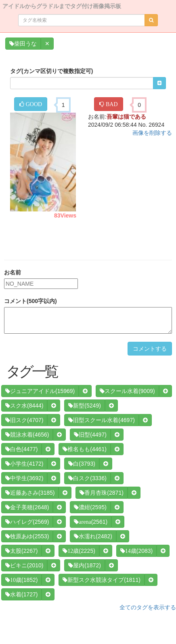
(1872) (84, 565)
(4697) (101, 420)
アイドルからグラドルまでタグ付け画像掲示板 (62, 5)
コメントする (150, 349)
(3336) (87, 478)
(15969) (40, 391)
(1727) (21, 594)
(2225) (79, 551)
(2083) (136, 551)
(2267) (21, 551)
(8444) (24, 406)
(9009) (127, 391)
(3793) (82, 464)
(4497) (90, 435)
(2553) (27, 536)
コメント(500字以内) (30, 301)
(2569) (27, 522)
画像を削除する (152, 133)
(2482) (93, 536)
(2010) (24, 565)
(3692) (24, 478)
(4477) (21, 449)
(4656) (27, 435)
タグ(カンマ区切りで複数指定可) (51, 71)
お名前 (13, 272)
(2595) (90, 507)
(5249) (84, 406)
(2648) (27, 507)
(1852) (21, 580)
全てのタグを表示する (148, 607)
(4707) (24, 420)
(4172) (24, 464)
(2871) (101, 493)
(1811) (101, 580)
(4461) (84, 449)
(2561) (91, 522)
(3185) (30, 493)
